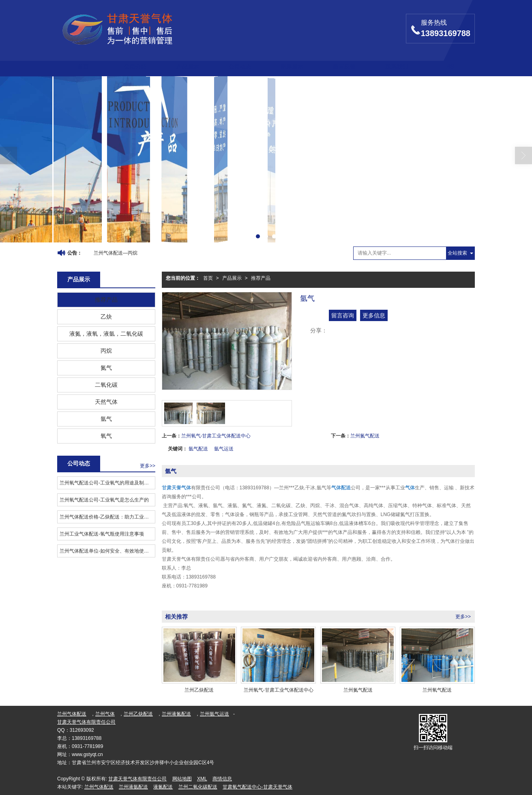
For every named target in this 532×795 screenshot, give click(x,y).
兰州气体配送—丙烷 (116, 253)
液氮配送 (163, 787)
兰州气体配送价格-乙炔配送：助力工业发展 (107, 517)
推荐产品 (261, 278)
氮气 (106, 368)
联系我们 (397, 66)
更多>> (463, 617)
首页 (83, 66)
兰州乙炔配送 (138, 714)
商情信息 (222, 779)
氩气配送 (198, 449)
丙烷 (106, 351)
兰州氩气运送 (215, 714)
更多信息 (374, 315)
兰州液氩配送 (133, 787)
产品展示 (188, 66)
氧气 (106, 436)
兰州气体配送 (72, 714)
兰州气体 (105, 714)
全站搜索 (457, 253)
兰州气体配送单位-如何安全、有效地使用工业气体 (107, 551)
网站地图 (182, 779)
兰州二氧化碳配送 (198, 787)
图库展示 (292, 66)
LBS (448, 66)
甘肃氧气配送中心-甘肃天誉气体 (257, 787)
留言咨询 (343, 315)
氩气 (106, 419)
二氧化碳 (106, 385)
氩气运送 (224, 449)
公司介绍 (135, 66)
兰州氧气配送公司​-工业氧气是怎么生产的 (104, 500)
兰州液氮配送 (176, 714)
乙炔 (106, 317)
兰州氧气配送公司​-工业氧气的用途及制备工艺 (107, 483)
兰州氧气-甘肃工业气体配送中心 (216, 436)
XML (202, 779)
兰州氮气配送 (365, 436)
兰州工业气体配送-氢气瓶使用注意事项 (102, 534)
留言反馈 (344, 66)
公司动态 (240, 66)
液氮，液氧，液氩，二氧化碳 (106, 334)
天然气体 (106, 402)
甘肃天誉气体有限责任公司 (86, 722)
